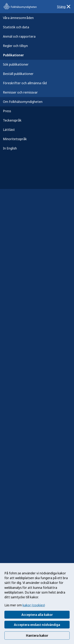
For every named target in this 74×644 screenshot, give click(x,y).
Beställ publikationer (18, 74)
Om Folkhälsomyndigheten (23, 102)
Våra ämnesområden (18, 18)
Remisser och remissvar (20, 92)
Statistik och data (16, 27)
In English (10, 148)
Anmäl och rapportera (19, 36)
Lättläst (9, 130)
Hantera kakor (37, 635)
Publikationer (13, 55)
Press (7, 111)
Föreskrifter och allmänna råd (25, 83)
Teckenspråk (12, 120)
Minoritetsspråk (15, 139)
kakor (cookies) (34, 605)
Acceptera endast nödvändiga (37, 625)
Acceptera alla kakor (37, 615)
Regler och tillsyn (15, 46)
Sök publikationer (16, 64)
